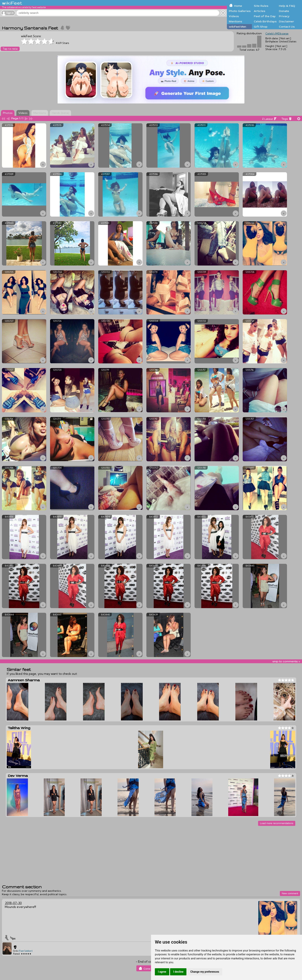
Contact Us (287, 27)
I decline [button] (178, 972)
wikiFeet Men (237, 27)
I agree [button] (162, 972)
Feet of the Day (265, 16)
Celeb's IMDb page (277, 34)
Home (238, 6)
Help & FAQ (287, 6)
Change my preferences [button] (205, 972)
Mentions (235, 21)
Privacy (284, 16)
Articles (260, 11)
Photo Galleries (240, 11)
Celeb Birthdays (265, 21)
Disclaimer (286, 21)
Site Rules (261, 6)
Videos (234, 16)
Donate (284, 11)
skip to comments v (286, 661)
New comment (290, 893)
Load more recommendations (277, 823)
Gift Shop (261, 27)
